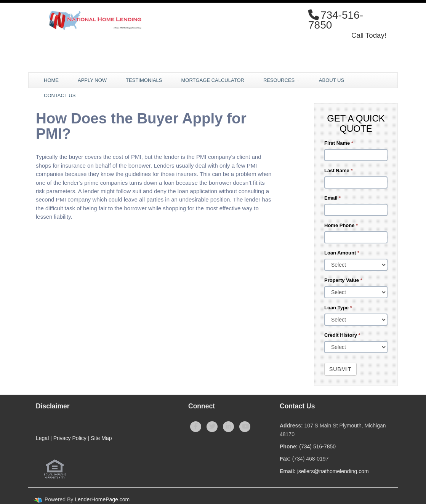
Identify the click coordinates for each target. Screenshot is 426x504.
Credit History (342, 335)
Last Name (338, 170)
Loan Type (338, 308)
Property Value (343, 280)
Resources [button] (282, 80)
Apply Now (92, 80)
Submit (340, 369)
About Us (332, 80)
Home (51, 80)
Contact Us (60, 95)
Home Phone (341, 225)
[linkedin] (228, 427)
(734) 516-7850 (317, 446)
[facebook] (196, 427)
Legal (42, 438)
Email (332, 198)
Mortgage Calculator (212, 80)
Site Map (101, 438)
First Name (339, 143)
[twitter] (212, 427)
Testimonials (144, 80)
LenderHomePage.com (102, 499)
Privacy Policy (70, 438)
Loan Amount (342, 253)
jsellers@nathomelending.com (333, 471)
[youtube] (245, 427)
